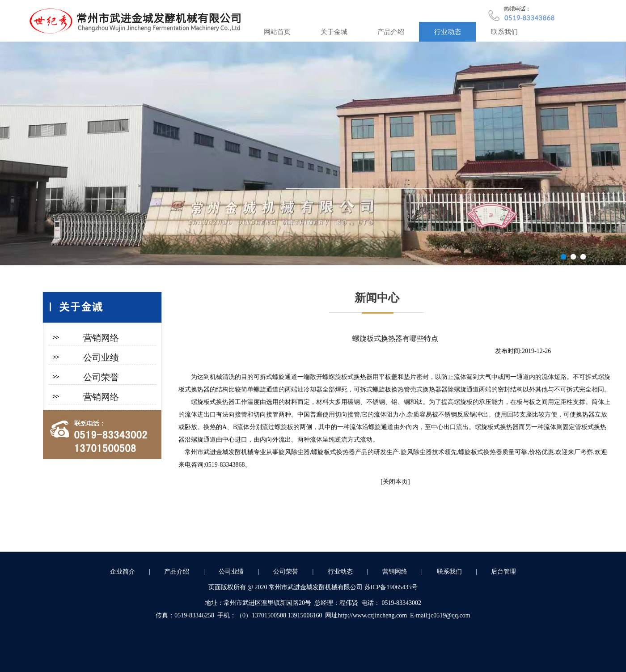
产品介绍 (391, 32)
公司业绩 (101, 357)
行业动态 (448, 32)
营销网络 (101, 338)
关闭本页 (395, 482)
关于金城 (334, 32)
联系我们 (504, 32)
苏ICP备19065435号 (391, 587)
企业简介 (123, 572)
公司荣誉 (101, 377)
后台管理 (503, 572)
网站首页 (277, 32)
